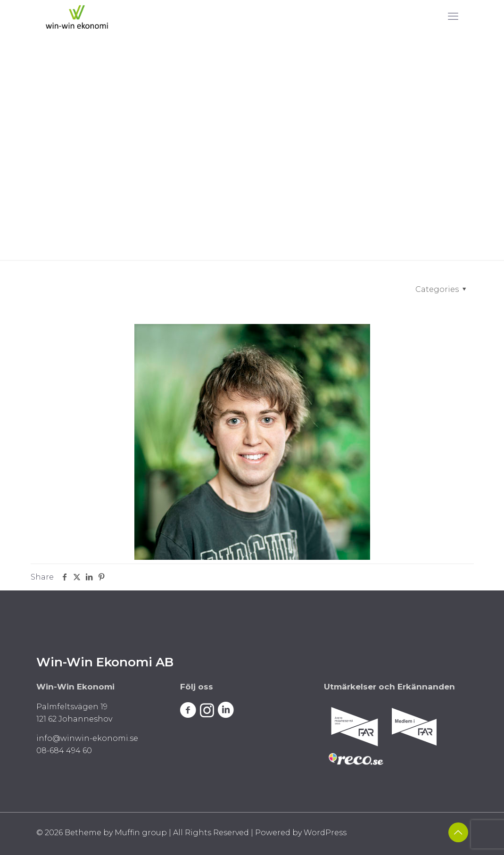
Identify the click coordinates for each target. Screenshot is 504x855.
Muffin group (141, 833)
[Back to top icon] (458, 832)
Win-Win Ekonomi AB (105, 662)
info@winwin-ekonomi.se (87, 738)
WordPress (325, 833)
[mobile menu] (453, 17)
